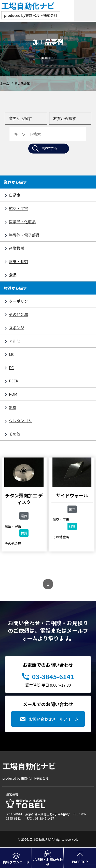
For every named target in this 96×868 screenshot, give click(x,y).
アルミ (15, 341)
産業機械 (17, 248)
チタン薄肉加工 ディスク (24, 499)
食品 (13, 275)
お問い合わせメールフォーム (54, 719)
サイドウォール (72, 495)
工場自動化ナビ (28, 6)
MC (12, 354)
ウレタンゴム (20, 421)
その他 (15, 434)
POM (13, 394)
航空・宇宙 (18, 208)
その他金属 (18, 314)
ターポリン (18, 301)
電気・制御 (18, 261)
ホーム (5, 83)
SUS (12, 407)
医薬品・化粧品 (22, 222)
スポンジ (17, 328)
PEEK (14, 381)
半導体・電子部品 (24, 235)
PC (11, 367)
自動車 (15, 195)
